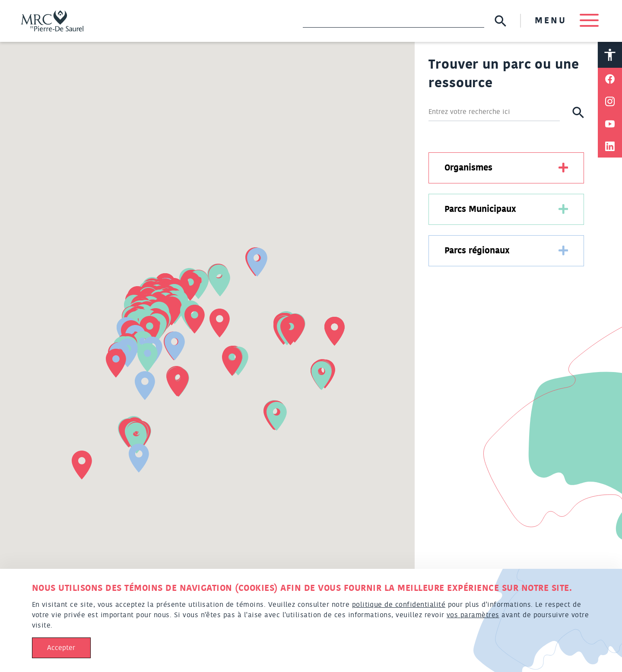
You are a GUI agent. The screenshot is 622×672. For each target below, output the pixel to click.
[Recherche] (394, 21)
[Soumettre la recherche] (500, 21)
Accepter (61, 648)
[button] (277, 416)
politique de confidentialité (399, 605)
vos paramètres (473, 615)
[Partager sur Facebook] (610, 79)
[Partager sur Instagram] (610, 101)
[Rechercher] (494, 112)
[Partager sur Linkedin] (610, 146)
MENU (567, 21)
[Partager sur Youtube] (610, 124)
